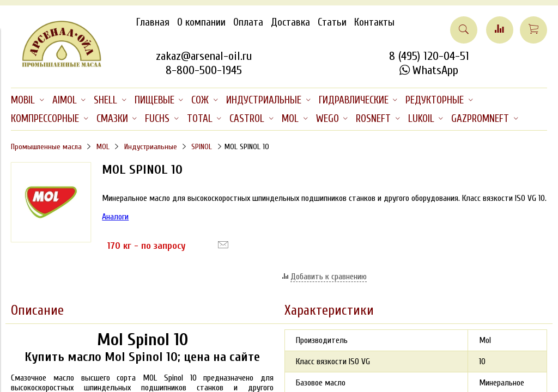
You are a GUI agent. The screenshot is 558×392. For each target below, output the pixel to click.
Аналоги (115, 217)
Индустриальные (151, 147)
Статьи (332, 22)
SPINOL (202, 147)
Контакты (374, 22)
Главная (153, 22)
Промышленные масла (46, 147)
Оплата (248, 22)
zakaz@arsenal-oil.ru (204, 56)
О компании (201, 22)
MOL (103, 147)
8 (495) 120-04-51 (429, 56)
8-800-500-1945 (204, 70)
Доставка (290, 22)
